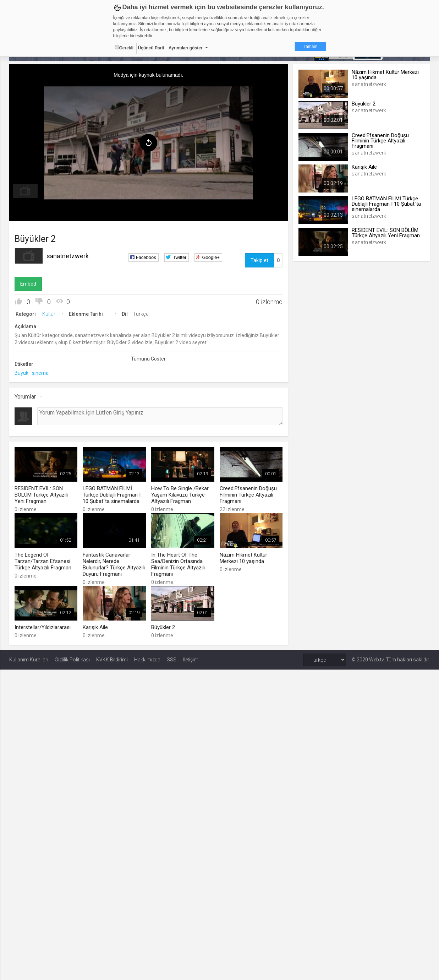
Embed (28, 284)
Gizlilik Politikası (72, 660)
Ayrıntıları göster (186, 48)
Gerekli (124, 48)
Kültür (49, 314)
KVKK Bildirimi (112, 660)
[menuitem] (25, 191)
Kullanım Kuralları (29, 660)
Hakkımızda (147, 660)
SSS (172, 660)
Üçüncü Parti (151, 48)
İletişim (191, 660)
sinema (40, 373)
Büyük (21, 373)
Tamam (310, 47)
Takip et (259, 260)
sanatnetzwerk (68, 256)
